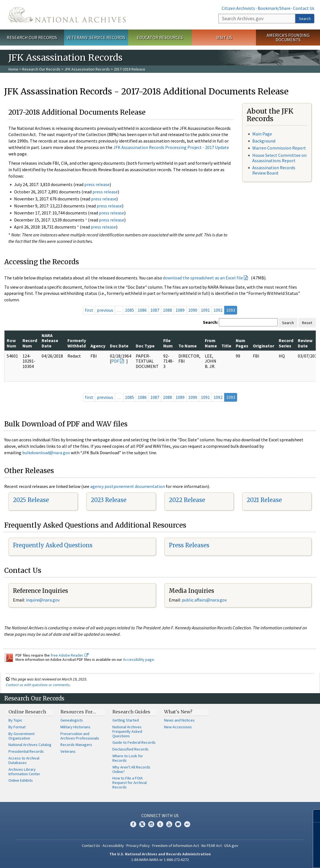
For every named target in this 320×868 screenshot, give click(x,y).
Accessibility (113, 846)
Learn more (270, 858)
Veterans (68, 751)
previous (105, 310)
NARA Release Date (50, 341)
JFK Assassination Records (87, 69)
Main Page (262, 134)
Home (13, 69)
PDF (115, 361)
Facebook (133, 824)
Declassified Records (131, 749)
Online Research (27, 712)
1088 (167, 310)
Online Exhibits (21, 780)
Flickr (187, 824)
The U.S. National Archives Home (67, 15)
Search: (210, 322)
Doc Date (119, 346)
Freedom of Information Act (176, 846)
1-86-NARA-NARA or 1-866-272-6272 (160, 860)
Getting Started (126, 720)
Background (264, 141)
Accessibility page (139, 659)
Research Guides (131, 712)
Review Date (305, 343)
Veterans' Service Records (96, 37)
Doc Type (145, 346)
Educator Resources (160, 37)
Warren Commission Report (279, 148)
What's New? (178, 712)
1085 (130, 310)
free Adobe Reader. (70, 655)
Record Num (30, 343)
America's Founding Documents (288, 38)
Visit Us (224, 37)
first (89, 310)
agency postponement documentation (128, 486)
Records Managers (76, 745)
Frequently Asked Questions (53, 545)
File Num (168, 343)
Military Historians (75, 727)
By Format (17, 727)
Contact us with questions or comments (38, 685)
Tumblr (160, 824)
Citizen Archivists (238, 8)
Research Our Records (32, 37)
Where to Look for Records (128, 758)
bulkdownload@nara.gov (46, 453)
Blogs (178, 824)
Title (226, 346)
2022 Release (187, 500)
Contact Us (304, 8)
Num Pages (242, 343)
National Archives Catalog (30, 745)
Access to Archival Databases (24, 760)
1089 (180, 310)
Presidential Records (26, 751)
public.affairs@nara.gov (204, 600)
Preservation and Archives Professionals (80, 736)
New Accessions (178, 727)
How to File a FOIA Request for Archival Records (130, 783)
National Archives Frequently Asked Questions (127, 731)
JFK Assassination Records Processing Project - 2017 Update (171, 147)
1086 (142, 310)
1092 (218, 310)
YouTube (169, 824)
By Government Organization (21, 736)
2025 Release (31, 500)
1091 (205, 310)
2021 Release (264, 500)
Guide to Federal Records (134, 742)
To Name (188, 346)
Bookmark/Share (274, 8)
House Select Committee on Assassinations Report (279, 158)
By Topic (15, 720)
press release (97, 184)
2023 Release (109, 500)
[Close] (313, 816)
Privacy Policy (138, 846)
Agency (98, 346)
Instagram (151, 824)
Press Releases (189, 545)
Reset (307, 323)
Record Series (286, 343)
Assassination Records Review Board (274, 170)
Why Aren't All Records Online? (131, 769)
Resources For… (78, 712)
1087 (155, 310)
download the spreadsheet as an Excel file (203, 278)
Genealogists (72, 720)
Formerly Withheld (77, 343)
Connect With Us (160, 815)
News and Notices (179, 720)
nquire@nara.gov (43, 600)
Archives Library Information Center (24, 772)
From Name (211, 343)
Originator (264, 346)
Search (305, 19)
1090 (193, 310)
